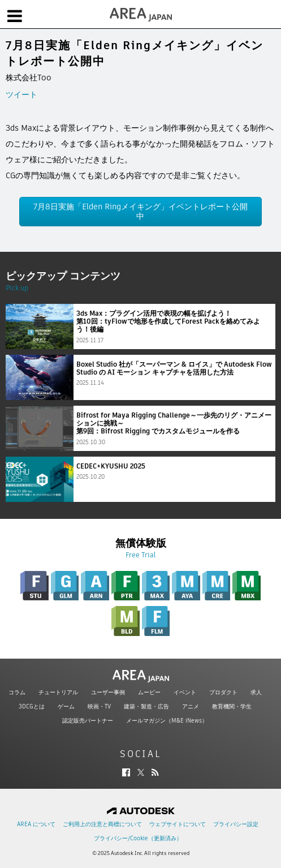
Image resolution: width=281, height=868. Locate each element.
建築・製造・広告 (146, 706)
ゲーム (66, 706)
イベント (185, 692)
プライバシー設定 (236, 824)
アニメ (191, 706)
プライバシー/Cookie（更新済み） (138, 838)
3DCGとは (32, 706)
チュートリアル (58, 692)
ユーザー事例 (108, 692)
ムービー (149, 692)
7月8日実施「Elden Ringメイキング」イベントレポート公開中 (140, 211)
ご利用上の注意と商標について (102, 824)
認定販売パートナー (88, 721)
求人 (256, 692)
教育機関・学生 (232, 706)
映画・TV (99, 706)
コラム (17, 692)
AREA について (36, 824)
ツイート (21, 94)
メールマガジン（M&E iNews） (167, 721)
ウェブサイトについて (178, 824)
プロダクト (223, 692)
